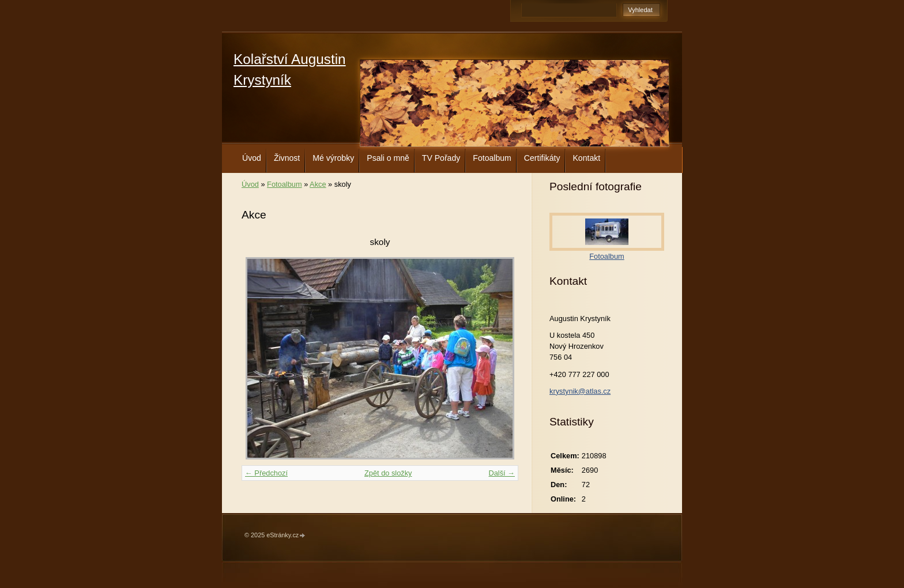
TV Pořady (441, 158)
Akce (318, 184)
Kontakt (586, 158)
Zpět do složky (388, 473)
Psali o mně (388, 158)
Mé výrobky (333, 158)
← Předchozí (266, 473)
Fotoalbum (492, 158)
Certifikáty (542, 158)
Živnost (287, 158)
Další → (502, 473)
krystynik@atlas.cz (580, 391)
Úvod (252, 158)
